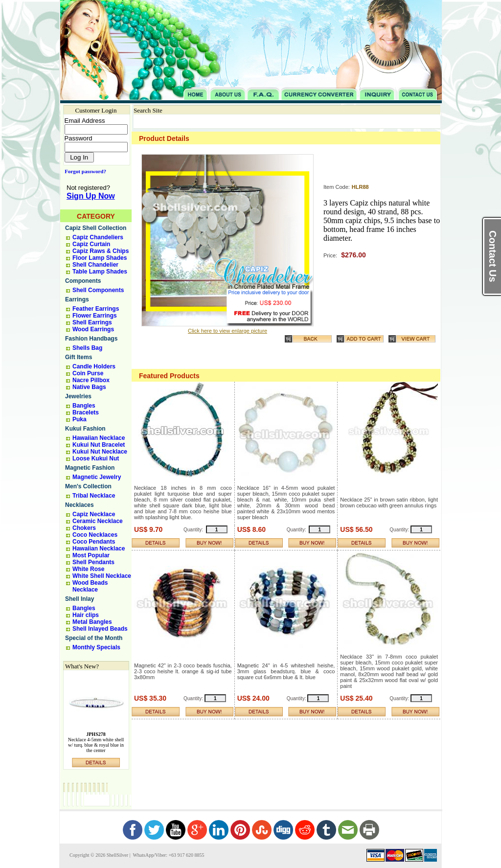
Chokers (84, 528)
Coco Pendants (94, 542)
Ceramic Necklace (98, 521)
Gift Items (79, 357)
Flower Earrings (95, 316)
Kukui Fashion (85, 429)
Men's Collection (88, 486)
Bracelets (86, 412)
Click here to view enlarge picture (228, 331)
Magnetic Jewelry (97, 477)
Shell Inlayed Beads (100, 629)
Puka (80, 419)
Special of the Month (94, 638)
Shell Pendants (93, 562)
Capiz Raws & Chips (101, 251)
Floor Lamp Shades (100, 258)
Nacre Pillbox (91, 380)
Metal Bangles (92, 622)
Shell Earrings (92, 322)
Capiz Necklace (94, 514)
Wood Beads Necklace (90, 586)
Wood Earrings (93, 329)
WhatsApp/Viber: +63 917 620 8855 (168, 855)
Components (83, 281)
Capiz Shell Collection (96, 228)
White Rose (88, 569)
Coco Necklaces (95, 535)
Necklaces (80, 505)
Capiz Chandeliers (98, 237)
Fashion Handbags (91, 339)
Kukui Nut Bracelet (99, 445)
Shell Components (98, 290)
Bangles (84, 406)
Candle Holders (94, 366)
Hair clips (86, 615)
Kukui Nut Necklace (100, 452)
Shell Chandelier (95, 265)
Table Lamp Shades (100, 272)
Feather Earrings (96, 309)
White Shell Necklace (102, 576)
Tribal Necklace (94, 496)
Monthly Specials (96, 647)
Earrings (77, 299)
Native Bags (89, 387)
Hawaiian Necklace (99, 438)
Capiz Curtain (91, 244)
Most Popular (91, 555)
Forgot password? (83, 171)
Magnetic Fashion (90, 468)
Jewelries (78, 396)
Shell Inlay (80, 599)
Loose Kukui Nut (96, 458)
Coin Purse (88, 373)
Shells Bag (87, 348)
